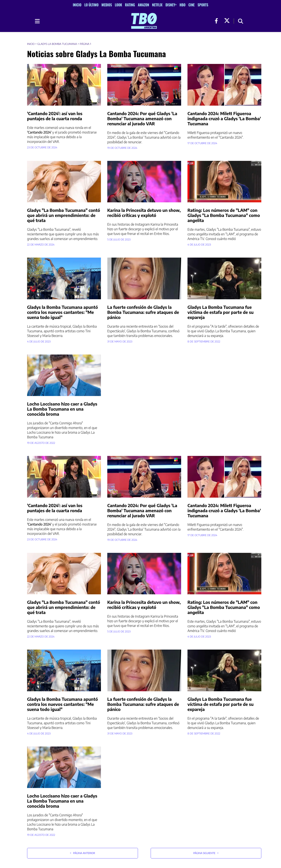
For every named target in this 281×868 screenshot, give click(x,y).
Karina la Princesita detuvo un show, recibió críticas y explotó (144, 213)
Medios (107, 5)
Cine (191, 5)
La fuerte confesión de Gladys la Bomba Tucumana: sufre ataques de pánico (143, 312)
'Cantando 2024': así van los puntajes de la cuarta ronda (55, 116)
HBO (183, 5)
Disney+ (171, 5)
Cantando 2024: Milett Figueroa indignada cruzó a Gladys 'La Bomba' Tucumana (224, 118)
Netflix (157, 5)
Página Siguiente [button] (206, 853)
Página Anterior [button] (82, 853)
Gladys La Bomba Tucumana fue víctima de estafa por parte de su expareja (220, 312)
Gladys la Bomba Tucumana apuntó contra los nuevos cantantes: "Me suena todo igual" (62, 312)
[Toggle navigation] (37, 21)
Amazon (144, 5)
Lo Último (92, 5)
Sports (203, 5)
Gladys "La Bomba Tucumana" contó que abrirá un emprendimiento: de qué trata (64, 215)
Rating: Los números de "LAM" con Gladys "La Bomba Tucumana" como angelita (224, 215)
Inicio (77, 5)
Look (118, 5)
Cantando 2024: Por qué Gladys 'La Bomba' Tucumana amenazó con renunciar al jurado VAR (142, 118)
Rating (130, 5)
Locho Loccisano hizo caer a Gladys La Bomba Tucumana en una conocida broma (62, 409)
